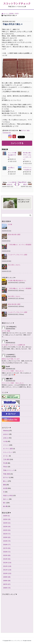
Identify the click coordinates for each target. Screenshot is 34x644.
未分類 (5, 488)
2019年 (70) (7, 541)
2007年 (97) (7, 584)
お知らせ (6, 438)
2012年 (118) (7, 566)
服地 (5, 485)
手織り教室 (7, 474)
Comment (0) (7, 133)
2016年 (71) (7, 552)
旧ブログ (24, 131)
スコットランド (8, 452)
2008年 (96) (7, 581)
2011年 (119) (7, 570)
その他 (5, 441)
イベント (6, 445)
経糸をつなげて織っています (11, 359)
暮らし (5, 481)
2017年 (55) (7, 548)
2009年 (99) (7, 577)
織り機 (5, 506)
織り (29, 131)
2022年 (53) (7, 530)
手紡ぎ (5, 467)
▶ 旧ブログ (11, 414)
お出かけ (6, 434)
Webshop (6, 431)
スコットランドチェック (17, 4)
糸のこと (6, 499)
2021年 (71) (7, 534)
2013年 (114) (7, 563)
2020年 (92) (7, 537)
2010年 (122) (7, 573)
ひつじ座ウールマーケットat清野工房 (13, 345)
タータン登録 (6, 331)
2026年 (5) (6, 516)
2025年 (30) (7, 519)
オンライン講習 (8, 449)
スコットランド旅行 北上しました (13, 371)
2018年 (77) (7, 545)
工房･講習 (6, 459)
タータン (6, 456)
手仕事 (5, 463)
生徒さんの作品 (8, 496)
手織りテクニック (9, 470)
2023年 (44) (7, 527)
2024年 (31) (7, 523)
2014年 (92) (7, 559)
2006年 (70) (7, 588)
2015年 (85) (7, 555)
